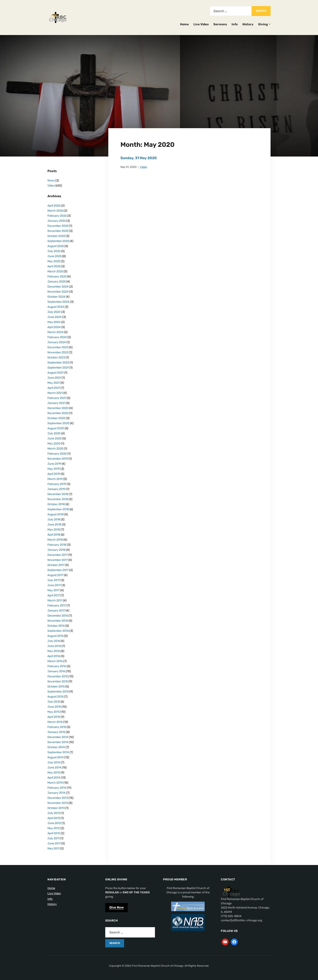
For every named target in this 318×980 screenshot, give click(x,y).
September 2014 (58, 752)
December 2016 (58, 616)
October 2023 (56, 357)
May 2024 (54, 322)
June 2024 (55, 317)
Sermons (220, 24)
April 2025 (54, 266)
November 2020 (58, 413)
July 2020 (54, 433)
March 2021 (55, 393)
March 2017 (55, 600)
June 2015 (54, 707)
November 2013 (58, 803)
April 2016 (54, 656)
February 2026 (57, 216)
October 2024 (56, 297)
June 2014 (54, 767)
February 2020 (57, 454)
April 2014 (54, 778)
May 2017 (54, 590)
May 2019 (54, 469)
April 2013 (54, 818)
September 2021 (58, 368)
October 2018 (56, 504)
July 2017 (54, 580)
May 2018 (54, 530)
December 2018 (58, 494)
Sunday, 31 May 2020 (139, 158)
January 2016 (56, 671)
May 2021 (54, 383)
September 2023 (58, 363)
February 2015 (57, 727)
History (248, 24)
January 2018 (56, 550)
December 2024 (58, 287)
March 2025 (55, 271)
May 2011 (53, 848)
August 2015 (55, 697)
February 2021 (57, 398)
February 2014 (57, 788)
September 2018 (58, 509)
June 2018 (54, 525)
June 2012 (54, 823)
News (51, 181)
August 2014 (56, 757)
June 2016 (54, 646)
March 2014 (55, 783)
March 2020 (55, 449)
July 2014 (54, 762)
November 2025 (58, 231)
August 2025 (56, 246)
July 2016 (54, 641)
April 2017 (54, 595)
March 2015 (55, 722)
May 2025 (54, 261)
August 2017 (55, 575)
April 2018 (54, 535)
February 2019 (57, 484)
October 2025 (56, 236)
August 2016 (55, 636)
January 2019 (56, 489)
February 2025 (57, 276)
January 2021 (56, 403)
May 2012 (54, 828)
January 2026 (57, 221)
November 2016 (58, 621)
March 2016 (55, 661)
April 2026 (54, 206)
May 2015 (54, 712)
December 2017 (58, 555)
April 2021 (54, 388)
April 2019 (54, 474)
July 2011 (54, 838)
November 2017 (58, 560)
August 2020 (56, 428)
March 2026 (55, 211)
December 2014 (58, 737)
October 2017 (56, 565)
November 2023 (58, 352)
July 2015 (54, 702)
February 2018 (57, 545)
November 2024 (58, 292)
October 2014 (56, 747)
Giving (263, 24)
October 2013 (56, 808)
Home (184, 24)
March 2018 (55, 540)
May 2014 (54, 773)
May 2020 (54, 444)
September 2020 (58, 423)
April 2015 (54, 717)
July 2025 (54, 251)
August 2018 (56, 514)
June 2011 (54, 843)
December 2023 (58, 347)
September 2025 (58, 241)
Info (235, 24)
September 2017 (58, 570)
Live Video (201, 24)
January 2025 (57, 282)
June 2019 (54, 464)
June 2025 (54, 256)
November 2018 (58, 499)
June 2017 (54, 585)
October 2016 (56, 626)
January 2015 (56, 732)
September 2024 (58, 302)
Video (143, 167)
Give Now (117, 907)
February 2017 (57, 606)
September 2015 (58, 692)
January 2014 (56, 793)
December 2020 (58, 408)
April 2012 (54, 833)
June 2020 (55, 438)
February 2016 (57, 666)
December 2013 (58, 798)
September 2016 (58, 631)
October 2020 (56, 418)
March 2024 (55, 332)
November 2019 (58, 459)
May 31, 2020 (128, 167)
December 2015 (58, 676)
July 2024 (54, 312)
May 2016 (54, 651)
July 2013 (54, 813)
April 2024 (54, 327)
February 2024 (57, 337)
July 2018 (54, 519)
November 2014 (58, 742)
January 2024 (57, 342)
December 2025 (58, 226)
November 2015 (58, 681)
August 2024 (56, 307)
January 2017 (56, 611)
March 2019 (55, 479)
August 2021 (55, 373)
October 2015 (56, 687)
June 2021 (54, 378)
